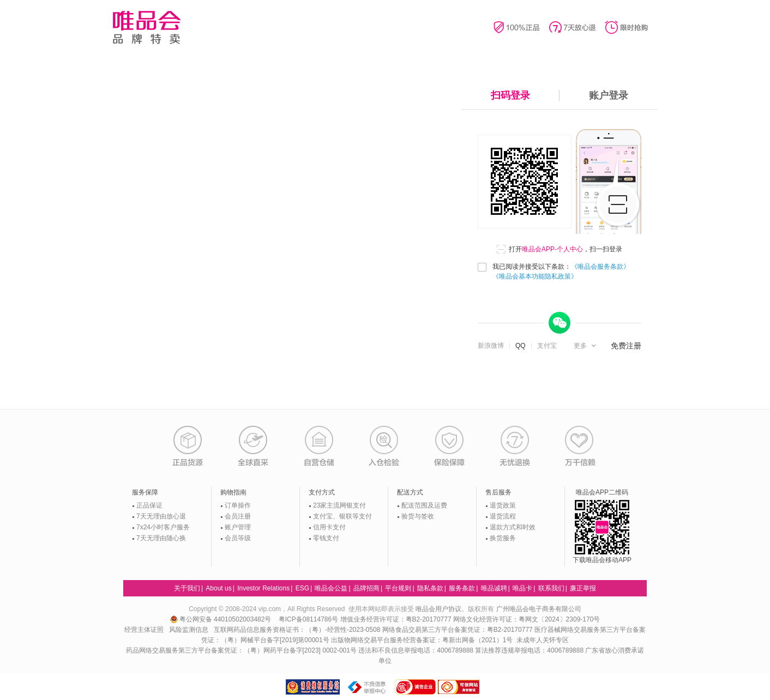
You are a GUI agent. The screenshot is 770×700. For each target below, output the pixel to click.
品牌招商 (366, 588)
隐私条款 (430, 588)
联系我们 (551, 588)
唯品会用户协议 (438, 609)
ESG (302, 588)
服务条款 (462, 588)
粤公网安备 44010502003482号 (222, 619)
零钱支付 (326, 538)
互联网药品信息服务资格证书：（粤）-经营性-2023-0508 (297, 630)
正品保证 (149, 505)
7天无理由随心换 (161, 538)
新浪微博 (491, 346)
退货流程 (503, 516)
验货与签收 (418, 516)
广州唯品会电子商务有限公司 (539, 609)
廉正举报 (583, 588)
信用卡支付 (329, 527)
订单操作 (238, 505)
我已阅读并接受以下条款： (561, 271)
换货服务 (503, 538)
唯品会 (146, 27)
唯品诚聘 (494, 588)
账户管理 (238, 527)
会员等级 (238, 538)
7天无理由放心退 (161, 516)
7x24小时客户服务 (163, 527)
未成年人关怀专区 (543, 640)
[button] (586, 346)
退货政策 (503, 505)
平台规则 (398, 588)
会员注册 (238, 516)
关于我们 (187, 588)
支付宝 (547, 346)
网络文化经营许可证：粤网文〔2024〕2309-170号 (527, 619)
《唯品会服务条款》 (600, 267)
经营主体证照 (144, 630)
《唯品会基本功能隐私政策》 (535, 276)
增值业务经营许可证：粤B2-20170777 (397, 619)
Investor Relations (263, 588)
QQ (521, 346)
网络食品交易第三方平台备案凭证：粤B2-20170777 (458, 630)
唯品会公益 (331, 588)
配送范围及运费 (424, 505)
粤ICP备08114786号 (308, 619)
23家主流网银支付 (339, 505)
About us (218, 588)
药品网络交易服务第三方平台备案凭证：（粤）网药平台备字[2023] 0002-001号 (241, 650)
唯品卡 (522, 588)
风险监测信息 (189, 630)
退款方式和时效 (513, 527)
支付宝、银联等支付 (342, 516)
